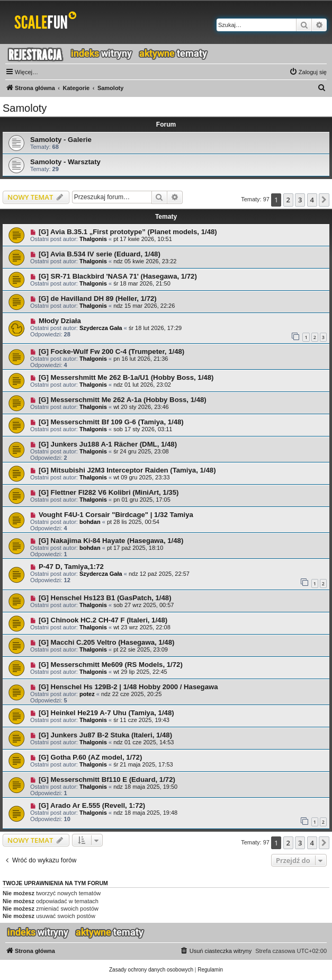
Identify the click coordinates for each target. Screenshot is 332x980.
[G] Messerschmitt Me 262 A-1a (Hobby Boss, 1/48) (123, 400)
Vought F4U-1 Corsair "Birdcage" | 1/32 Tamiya (116, 515)
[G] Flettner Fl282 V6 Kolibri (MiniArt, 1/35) (109, 492)
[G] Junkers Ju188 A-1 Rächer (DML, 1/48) (108, 444)
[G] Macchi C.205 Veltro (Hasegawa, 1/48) (107, 642)
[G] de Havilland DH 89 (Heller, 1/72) (98, 299)
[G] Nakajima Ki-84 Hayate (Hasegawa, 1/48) (111, 541)
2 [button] (288, 200)
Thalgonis (93, 239)
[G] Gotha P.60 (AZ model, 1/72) (90, 757)
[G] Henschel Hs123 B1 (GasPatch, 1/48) (105, 598)
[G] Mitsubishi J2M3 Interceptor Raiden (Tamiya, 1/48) (127, 470)
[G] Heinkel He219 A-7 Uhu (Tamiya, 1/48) (106, 713)
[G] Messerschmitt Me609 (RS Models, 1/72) (111, 665)
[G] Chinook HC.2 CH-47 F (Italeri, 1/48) (103, 620)
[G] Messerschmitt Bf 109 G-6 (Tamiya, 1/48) (111, 422)
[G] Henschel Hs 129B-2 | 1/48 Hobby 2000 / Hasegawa (128, 687)
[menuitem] (308, 72)
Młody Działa (60, 321)
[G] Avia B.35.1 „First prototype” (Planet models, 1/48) (128, 232)
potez (87, 694)
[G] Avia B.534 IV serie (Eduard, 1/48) (100, 254)
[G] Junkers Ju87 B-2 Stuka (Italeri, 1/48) (105, 735)
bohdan (90, 522)
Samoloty (25, 108)
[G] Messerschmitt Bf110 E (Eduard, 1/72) (107, 779)
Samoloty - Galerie (61, 140)
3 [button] (300, 200)
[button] (324, 200)
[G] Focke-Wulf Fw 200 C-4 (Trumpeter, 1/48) (111, 351)
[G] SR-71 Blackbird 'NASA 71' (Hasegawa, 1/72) (118, 276)
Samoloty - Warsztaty (65, 162)
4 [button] (312, 200)
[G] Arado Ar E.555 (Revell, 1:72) (92, 805)
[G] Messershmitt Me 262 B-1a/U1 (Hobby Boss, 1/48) (126, 377)
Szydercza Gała (101, 328)
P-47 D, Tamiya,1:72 (71, 567)
